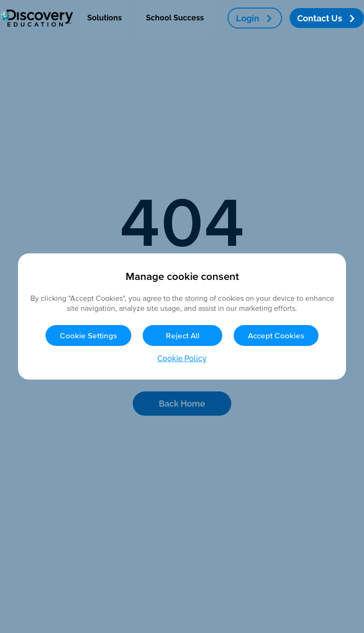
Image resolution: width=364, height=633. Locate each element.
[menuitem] (105, 18)
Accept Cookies (276, 335)
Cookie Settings (88, 335)
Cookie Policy (182, 358)
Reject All (183, 335)
